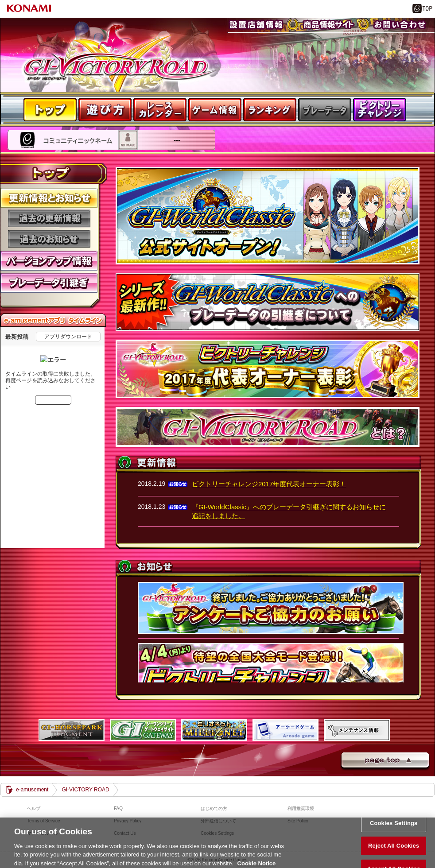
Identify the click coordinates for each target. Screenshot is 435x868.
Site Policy (298, 821)
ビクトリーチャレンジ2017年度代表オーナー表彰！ (269, 484)
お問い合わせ (384, 35)
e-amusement (32, 790)
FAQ (118, 808)
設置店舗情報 (242, 35)
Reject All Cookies (394, 852)
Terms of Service (43, 821)
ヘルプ (34, 808)
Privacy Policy (128, 821)
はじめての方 (214, 808)
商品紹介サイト (316, 35)
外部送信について (218, 821)
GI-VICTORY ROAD (85, 790)
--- (10, 154)
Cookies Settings (394, 830)
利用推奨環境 (301, 808)
